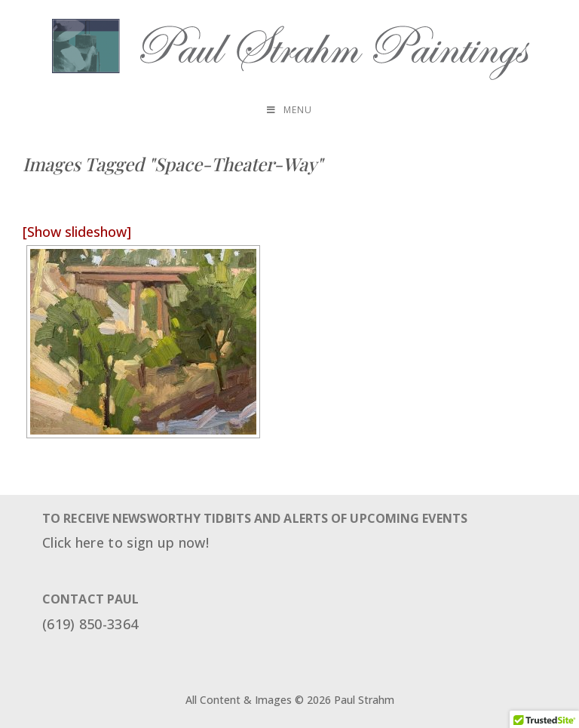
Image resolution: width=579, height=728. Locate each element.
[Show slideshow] (77, 232)
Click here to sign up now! (126, 542)
